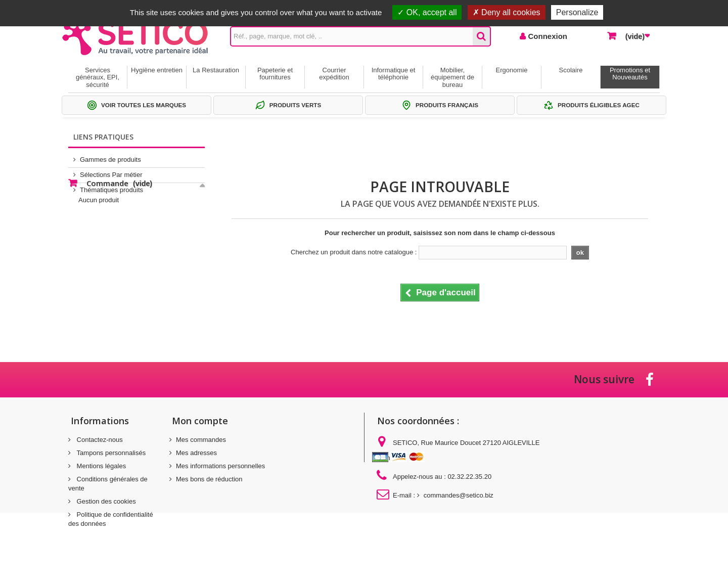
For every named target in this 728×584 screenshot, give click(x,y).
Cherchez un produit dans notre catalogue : (354, 252)
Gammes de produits (110, 155)
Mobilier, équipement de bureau (452, 77)
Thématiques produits (111, 186)
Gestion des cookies (105, 501)
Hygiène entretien (157, 70)
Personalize (577, 12)
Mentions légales (100, 466)
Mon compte (200, 421)
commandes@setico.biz (459, 495)
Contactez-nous (99, 440)
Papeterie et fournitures (275, 74)
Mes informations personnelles (220, 466)
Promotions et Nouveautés (630, 74)
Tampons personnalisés (110, 453)
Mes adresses (196, 453)
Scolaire (571, 70)
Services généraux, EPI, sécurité (98, 77)
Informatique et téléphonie (394, 74)
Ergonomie (512, 70)
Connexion (547, 36)
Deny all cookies (507, 12)
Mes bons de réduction (209, 479)
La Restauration (216, 70)
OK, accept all (427, 12)
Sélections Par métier (111, 171)
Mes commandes (201, 440)
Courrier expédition (334, 74)
